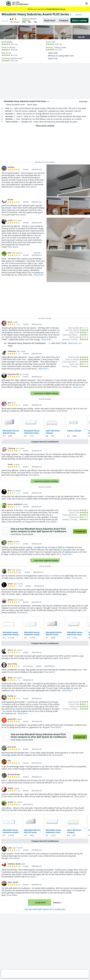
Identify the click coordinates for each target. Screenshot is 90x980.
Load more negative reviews (45, 560)
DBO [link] (10, 253)
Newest (57, 903)
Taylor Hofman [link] (12, 122)
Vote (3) (37, 253)
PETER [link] (10, 200)
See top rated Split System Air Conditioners (45, 909)
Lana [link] (10, 848)
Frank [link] (10, 220)
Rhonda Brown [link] (14, 774)
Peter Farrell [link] (13, 882)
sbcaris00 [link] (12, 719)
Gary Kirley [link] (12, 664)
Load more (39, 903)
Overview (82, 102)
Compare (64, 20)
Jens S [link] (10, 403)
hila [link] (9, 761)
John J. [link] (10, 650)
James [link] (10, 584)
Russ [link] (10, 491)
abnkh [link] (10, 802)
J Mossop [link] (12, 448)
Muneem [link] (9, 114)
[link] (4, 168)
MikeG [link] (10, 788)
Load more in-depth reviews (45, 393)
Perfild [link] (10, 696)
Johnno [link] (11, 600)
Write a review (79, 20)
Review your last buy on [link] (45, 9)
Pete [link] (7, 108)
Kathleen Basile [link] (14, 864)
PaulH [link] (10, 464)
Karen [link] (10, 541)
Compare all (80, 532)
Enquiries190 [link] (13, 374)
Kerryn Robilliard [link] (15, 504)
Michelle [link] (9, 119)
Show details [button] (31, 187)
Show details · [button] (79, 578)
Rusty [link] (10, 678)
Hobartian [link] (12, 351)
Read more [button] (39, 275)
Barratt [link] (8, 111)
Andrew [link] (11, 167)
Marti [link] (10, 322)
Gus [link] (9, 570)
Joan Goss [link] (12, 747)
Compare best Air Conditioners (45, 442)
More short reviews (45, 125)
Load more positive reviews (45, 481)
